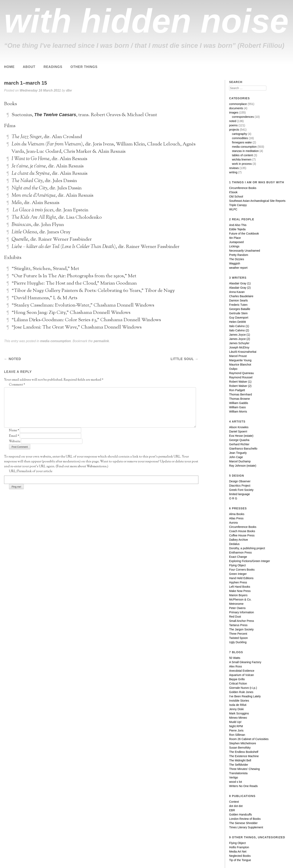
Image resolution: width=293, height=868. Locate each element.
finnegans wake (242, 142)
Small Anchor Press (242, 621)
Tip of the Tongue (240, 860)
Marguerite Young (240, 360)
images (234, 112)
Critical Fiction (238, 683)
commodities (240, 138)
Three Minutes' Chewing (244, 769)
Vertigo (234, 777)
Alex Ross (236, 666)
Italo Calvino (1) (239, 326)
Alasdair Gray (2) (240, 288)
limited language (239, 494)
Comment (17, 385)
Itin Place (235, 238)
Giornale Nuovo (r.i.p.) (243, 688)
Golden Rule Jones (241, 692)
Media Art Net (238, 852)
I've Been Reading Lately (245, 696)
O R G (233, 498)
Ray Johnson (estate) (243, 466)
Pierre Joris (236, 730)
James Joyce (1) (240, 335)
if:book (233, 192)
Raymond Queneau (241, 373)
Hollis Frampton (239, 847)
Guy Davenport (239, 318)
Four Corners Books (242, 570)
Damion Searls (238, 300)
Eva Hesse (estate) (241, 436)
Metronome (236, 604)
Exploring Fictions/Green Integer (250, 561)
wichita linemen (242, 159)
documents (236, 108)
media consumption (55, 341)
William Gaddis (239, 403)
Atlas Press (236, 518)
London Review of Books (245, 819)
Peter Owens (237, 608)
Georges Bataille (240, 309)
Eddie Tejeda (237, 229)
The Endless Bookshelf (244, 752)
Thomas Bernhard (241, 394)
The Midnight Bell (240, 760)
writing (233, 172)
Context (234, 802)
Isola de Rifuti (238, 705)
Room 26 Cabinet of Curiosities (249, 739)
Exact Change (238, 557)
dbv (69, 90)
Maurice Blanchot (240, 365)
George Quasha (239, 440)
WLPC (233, 209)
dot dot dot (236, 806)
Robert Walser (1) (240, 382)
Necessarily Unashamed (245, 251)
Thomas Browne (239, 399)
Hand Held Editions (241, 578)
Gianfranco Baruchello (243, 449)
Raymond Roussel (241, 377)
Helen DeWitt (237, 322)
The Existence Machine (244, 756)
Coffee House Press (242, 535)
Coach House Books (242, 531)
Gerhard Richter (239, 444)
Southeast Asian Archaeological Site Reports (257, 201)
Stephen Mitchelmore (243, 743)
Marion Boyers (238, 595)
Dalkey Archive (239, 540)
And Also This (238, 225)
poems (233, 125)
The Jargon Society (241, 629)
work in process (242, 164)
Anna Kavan (237, 292)
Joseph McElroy (239, 347)
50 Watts (235, 658)
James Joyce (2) (240, 339)
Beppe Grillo (237, 679)
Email (14, 436)
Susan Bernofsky (240, 748)
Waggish (235, 263)
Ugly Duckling (238, 642)
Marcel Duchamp (240, 461)
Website (15, 442)
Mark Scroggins (239, 713)
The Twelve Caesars (55, 115)
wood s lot (236, 782)
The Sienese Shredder (243, 823)
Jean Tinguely (238, 453)
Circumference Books (243, 188)
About (29, 67)
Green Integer (238, 574)
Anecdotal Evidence (242, 671)
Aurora (233, 523)
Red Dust (235, 617)
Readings (53, 67)
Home (9, 67)
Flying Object (237, 565)
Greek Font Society (241, 490)
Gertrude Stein (238, 313)
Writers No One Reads (243, 786)
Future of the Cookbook (244, 234)
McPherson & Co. (240, 599)
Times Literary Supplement (246, 827)
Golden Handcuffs (241, 815)
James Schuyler (239, 343)
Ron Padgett (237, 390)
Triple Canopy (238, 205)
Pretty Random (239, 255)
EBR (232, 810)
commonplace (238, 104)
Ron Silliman (237, 735)
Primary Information (242, 612)
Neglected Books (240, 856)
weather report (238, 268)
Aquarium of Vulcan (242, 675)
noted (14, 359)
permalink (101, 341)
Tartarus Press (238, 625)
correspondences (243, 117)
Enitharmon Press (240, 552)
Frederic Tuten (238, 305)
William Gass (237, 407)
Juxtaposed (236, 242)
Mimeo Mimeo (238, 718)
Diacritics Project (240, 486)
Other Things (84, 67)
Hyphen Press (238, 582)
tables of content (242, 155)
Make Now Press (240, 591)
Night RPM (236, 726)
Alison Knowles (239, 427)
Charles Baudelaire (241, 296)
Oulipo (233, 369)
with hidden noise (146, 21)
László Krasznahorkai (243, 352)
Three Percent (238, 634)
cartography (239, 134)
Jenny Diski (236, 709)
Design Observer (240, 481)
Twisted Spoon (238, 638)
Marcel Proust (238, 356)
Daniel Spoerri (238, 431)
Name (14, 431)
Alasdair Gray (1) (240, 283)
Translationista (238, 773)
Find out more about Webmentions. (82, 467)
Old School (236, 197)
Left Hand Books (240, 587)
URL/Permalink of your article (31, 471)
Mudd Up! (235, 722)
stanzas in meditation (245, 151)
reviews (234, 168)
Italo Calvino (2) (239, 330)
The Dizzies (237, 259)
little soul (182, 359)
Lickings (234, 246)
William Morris (238, 412)
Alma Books (237, 514)
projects (234, 130)
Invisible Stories (239, 701)
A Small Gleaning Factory (245, 662)
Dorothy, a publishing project (247, 548)
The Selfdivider (239, 765)
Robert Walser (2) (240, 386)
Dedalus (234, 544)
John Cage (236, 457)
